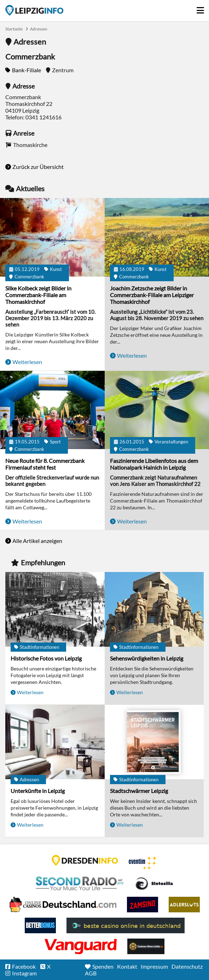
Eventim (143, 863)
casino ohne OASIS (81, 946)
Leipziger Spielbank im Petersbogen (63, 905)
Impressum (154, 966)
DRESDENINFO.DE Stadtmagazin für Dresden (85, 860)
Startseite (34, 10)
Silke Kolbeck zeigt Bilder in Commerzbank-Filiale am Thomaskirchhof (38, 295)
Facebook (24, 966)
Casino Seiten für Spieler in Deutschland (154, 884)
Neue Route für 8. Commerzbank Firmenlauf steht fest (45, 464)
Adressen (39, 29)
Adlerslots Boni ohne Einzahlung (184, 905)
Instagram (24, 973)
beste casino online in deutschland (126, 925)
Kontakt (127, 966)
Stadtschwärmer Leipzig (139, 791)
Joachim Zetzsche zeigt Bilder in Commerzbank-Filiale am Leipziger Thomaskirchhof (152, 295)
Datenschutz (187, 966)
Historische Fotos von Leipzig (46, 658)
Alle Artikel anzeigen (37, 541)
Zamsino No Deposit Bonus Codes (143, 905)
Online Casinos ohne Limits (146, 946)
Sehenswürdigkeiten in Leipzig (147, 658)
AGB (91, 973)
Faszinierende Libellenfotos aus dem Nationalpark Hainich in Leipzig (154, 464)
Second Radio (80, 884)
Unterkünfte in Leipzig (38, 791)
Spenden (103, 966)
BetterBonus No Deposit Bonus (40, 925)
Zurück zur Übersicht (38, 167)
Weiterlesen (27, 362)
